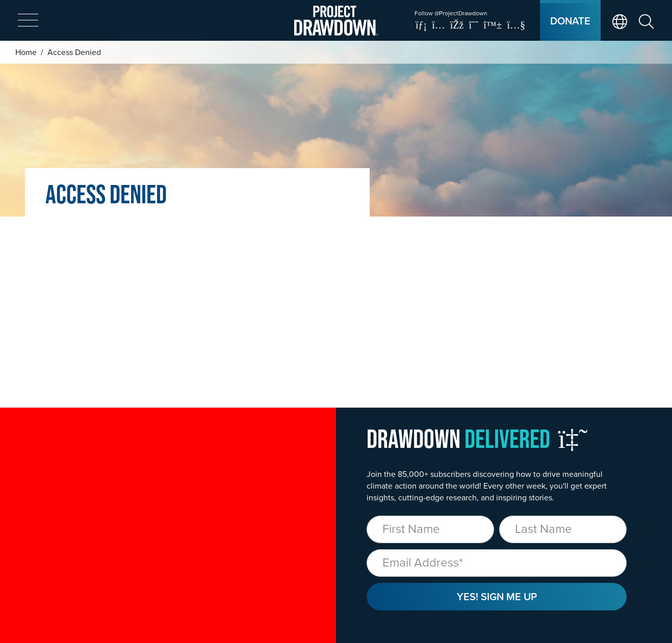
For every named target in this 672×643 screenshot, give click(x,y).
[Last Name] (563, 529)
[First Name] (430, 529)
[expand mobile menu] (28, 21)
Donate (570, 21)
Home (26, 52)
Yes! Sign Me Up (497, 596)
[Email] (497, 563)
